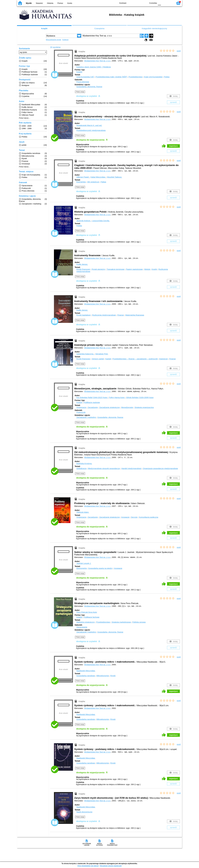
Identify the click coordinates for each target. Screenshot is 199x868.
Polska (167, 77)
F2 (170, 3)
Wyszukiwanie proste (54, 40)
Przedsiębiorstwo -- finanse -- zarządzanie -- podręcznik (135, 359)
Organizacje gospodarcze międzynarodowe (160, 468)
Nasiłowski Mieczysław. (86, 671)
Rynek (113, 676)
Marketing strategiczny (86, 622)
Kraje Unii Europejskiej (153, 77)
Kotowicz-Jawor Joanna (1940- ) (94, 67)
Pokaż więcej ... (25, 118)
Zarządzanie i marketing (86, 417)
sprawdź (173, 102)
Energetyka (81, 182)
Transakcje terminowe (115, 269)
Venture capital (98, 359)
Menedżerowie (127, 407)
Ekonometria (82, 568)
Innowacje (125, 517)
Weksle (147, 269)
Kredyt (154, 269)
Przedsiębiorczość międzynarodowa (91, 130)
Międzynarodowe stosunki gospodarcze (104, 468)
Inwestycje (163, 359)
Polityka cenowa (139, 622)
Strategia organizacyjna (144, 407)
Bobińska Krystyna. (84, 464)
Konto (70, 3)
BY (145, 3)
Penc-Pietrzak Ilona (87, 612)
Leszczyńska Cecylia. (101, 221)
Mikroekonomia (103, 676)
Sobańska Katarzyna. (85, 354)
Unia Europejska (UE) (85, 77)
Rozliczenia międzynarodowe (104, 315)
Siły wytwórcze (93, 182)
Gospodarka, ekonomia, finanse (89, 87)
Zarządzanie (93, 407)
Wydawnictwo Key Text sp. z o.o (97, 61)
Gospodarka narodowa (86, 676)
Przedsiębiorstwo (136, 77)
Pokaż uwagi (80, 92)
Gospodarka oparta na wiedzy (100, 568)
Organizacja (81, 407)
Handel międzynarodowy (131, 468)
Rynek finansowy (83, 269)
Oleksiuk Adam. (83, 512)
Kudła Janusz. (82, 264)
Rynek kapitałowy (84, 315)
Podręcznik (81, 412)
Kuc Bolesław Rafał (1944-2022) (92, 397)
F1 (164, 3)
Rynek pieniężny (98, 269)
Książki (44, 28)
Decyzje (134, 517)
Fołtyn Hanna (117, 397)
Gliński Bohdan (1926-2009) (140, 397)
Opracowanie (82, 627)
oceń (179, 51)
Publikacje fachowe (92, 617)
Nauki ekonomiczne (84, 812)
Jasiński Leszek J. (84, 563)
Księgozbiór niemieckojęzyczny (154, 28)
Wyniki (29, 3)
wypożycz (173, 146)
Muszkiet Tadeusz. (115, 177)
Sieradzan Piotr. (102, 354)
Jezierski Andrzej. (84, 221)
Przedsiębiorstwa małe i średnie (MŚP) (111, 77)
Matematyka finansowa (135, 315)
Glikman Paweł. (83, 177)
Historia (50, 3)
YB (140, 3)
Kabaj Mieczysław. (98, 177)
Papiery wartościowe (134, 269)
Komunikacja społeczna (149, 517)
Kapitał (108, 359)
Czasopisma (99, 28)
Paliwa (103, 182)
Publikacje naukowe (92, 402)
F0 (159, 3)
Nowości (39, 3)
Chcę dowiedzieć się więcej (88, 866)
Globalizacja (81, 468)
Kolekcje (65, 40)
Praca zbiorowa (83, 82)
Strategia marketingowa (121, 622)
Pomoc (60, 3)
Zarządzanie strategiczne (109, 407)
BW (135, 3)
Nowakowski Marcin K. (89, 125)
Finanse (121, 315)
